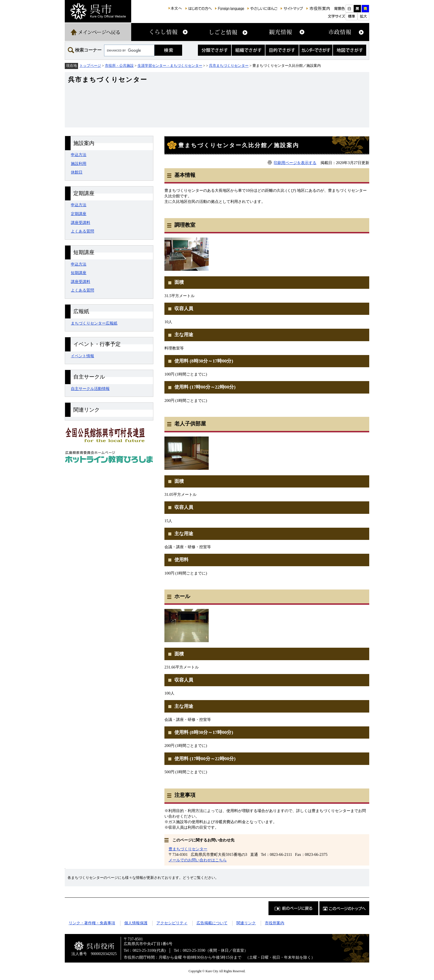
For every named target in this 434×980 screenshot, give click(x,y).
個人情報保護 (136, 923)
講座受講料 (81, 223)
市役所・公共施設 (119, 66)
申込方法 (79, 155)
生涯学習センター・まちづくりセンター (170, 66)
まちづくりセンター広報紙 (94, 323)
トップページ (90, 66)
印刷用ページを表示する (295, 163)
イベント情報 (82, 356)
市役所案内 (275, 923)
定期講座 (79, 214)
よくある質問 (82, 231)
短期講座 (79, 273)
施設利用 (79, 164)
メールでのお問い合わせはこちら (198, 860)
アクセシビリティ (172, 923)
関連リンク (246, 923)
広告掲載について (212, 923)
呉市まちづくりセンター (229, 66)
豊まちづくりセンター (188, 849)
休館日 (77, 172)
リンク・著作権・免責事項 (92, 923)
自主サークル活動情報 (90, 389)
